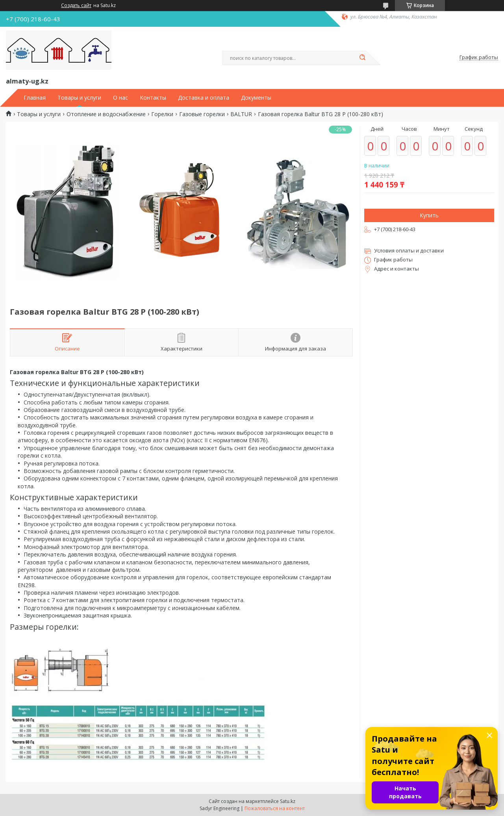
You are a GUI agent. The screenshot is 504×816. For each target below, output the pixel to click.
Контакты (153, 98)
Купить (429, 215)
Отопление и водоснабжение (106, 114)
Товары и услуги (79, 98)
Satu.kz (288, 801)
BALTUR (241, 114)
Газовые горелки (202, 114)
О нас (120, 98)
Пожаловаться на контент (275, 808)
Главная (35, 98)
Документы (256, 98)
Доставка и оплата (204, 98)
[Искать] (362, 58)
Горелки (162, 114)
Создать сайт (76, 6)
